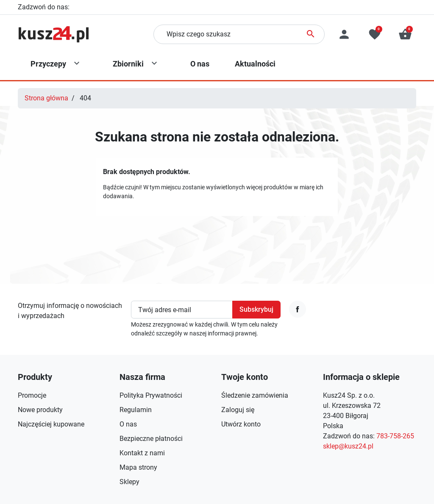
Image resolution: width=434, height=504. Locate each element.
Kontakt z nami (142, 453)
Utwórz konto (241, 424)
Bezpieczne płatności (151, 439)
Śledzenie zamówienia (255, 395)
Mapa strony (138, 467)
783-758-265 (90, 7)
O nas (128, 424)
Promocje (32, 395)
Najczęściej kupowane (51, 424)
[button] (405, 34)
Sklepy (129, 482)
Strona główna (46, 98)
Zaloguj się (238, 410)
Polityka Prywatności (151, 395)
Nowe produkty (40, 410)
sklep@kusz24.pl (348, 446)
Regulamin (136, 410)
